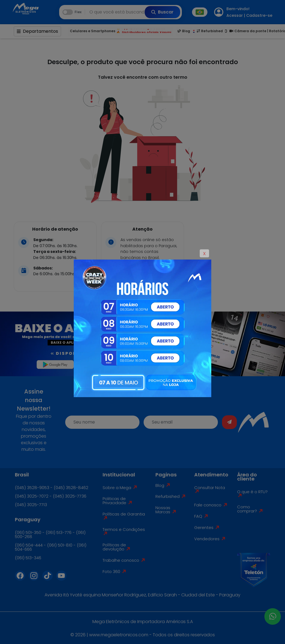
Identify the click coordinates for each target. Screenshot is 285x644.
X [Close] (204, 254)
